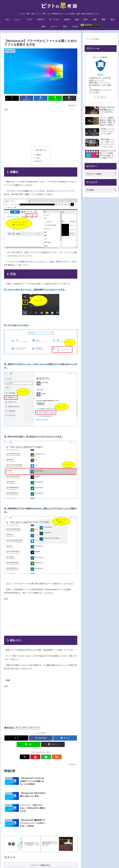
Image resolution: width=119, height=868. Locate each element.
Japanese (87, 25)
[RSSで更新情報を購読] (49, 757)
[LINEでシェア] (53, 98)
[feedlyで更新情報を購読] (43, 757)
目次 (38, 150)
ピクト (101, 75)
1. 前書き (38, 155)
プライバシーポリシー (57, 861)
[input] (101, 39)
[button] (65, 98)
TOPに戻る (34, 861)
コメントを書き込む (41, 838)
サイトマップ (85, 861)
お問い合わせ (73, 861)
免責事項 (43, 861)
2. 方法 (37, 158)
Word (26, 728)
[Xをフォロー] (33, 757)
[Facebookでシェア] (28, 98)
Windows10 (9, 728)
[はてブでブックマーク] (41, 98)
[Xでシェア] (16, 98)
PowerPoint (35, 728)
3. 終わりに (38, 161)
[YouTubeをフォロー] (38, 757)
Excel (19, 728)
